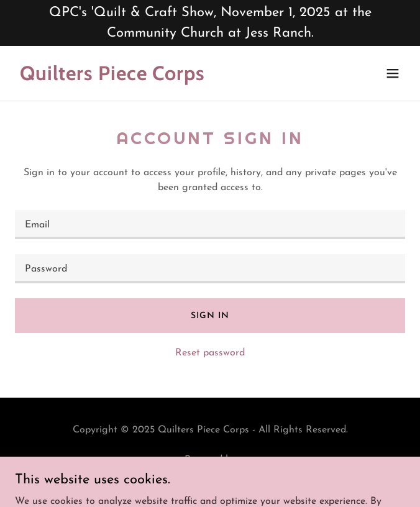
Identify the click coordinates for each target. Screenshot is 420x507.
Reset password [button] (210, 353)
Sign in (210, 316)
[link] (152, 78)
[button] (393, 73)
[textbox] (210, 225)
